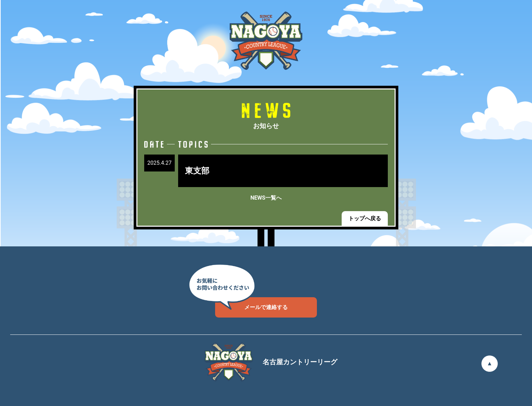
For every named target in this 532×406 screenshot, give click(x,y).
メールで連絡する (251, 304)
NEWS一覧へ (266, 198)
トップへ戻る (365, 218)
